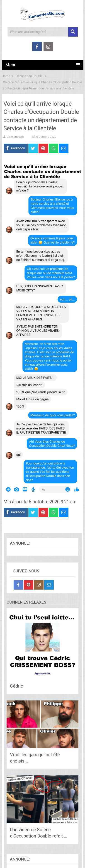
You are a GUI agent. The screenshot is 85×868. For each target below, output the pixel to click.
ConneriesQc (15, 137)
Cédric (17, 686)
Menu (11, 65)
